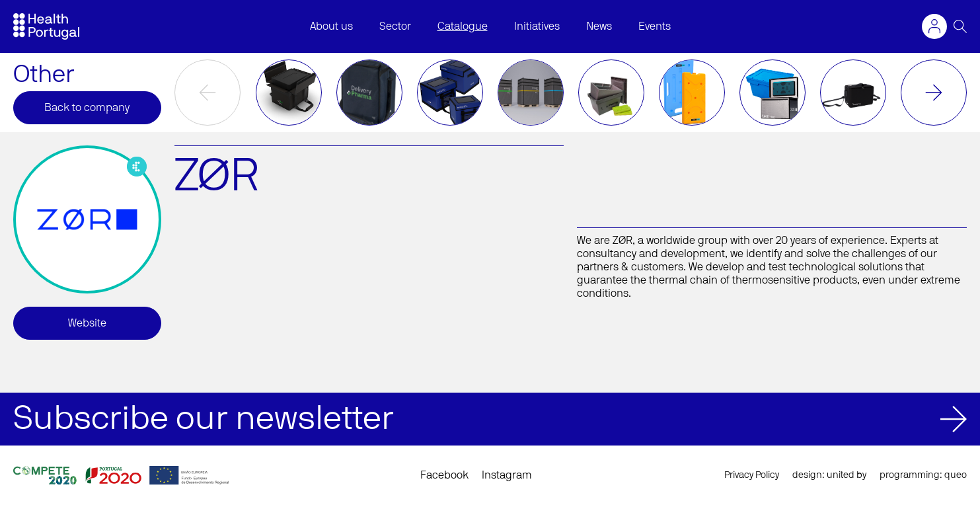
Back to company (87, 108)
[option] (289, 93)
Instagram (507, 475)
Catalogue (463, 26)
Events (655, 26)
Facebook (444, 475)
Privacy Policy (752, 475)
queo (956, 475)
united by (847, 475)
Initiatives (537, 26)
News (599, 26)
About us (331, 26)
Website (87, 323)
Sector (395, 26)
